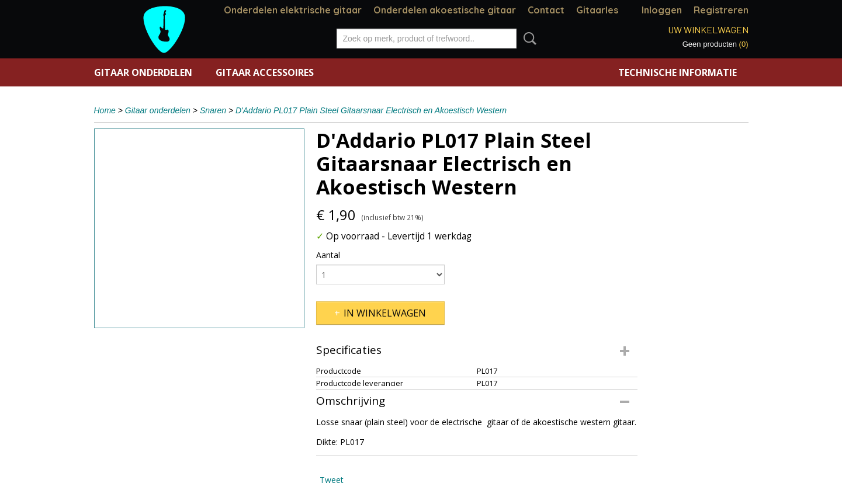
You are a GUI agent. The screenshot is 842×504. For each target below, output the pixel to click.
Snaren (213, 110)
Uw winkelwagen (708, 29)
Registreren (721, 10)
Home (105, 110)
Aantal (328, 255)
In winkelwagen (385, 313)
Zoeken (528, 39)
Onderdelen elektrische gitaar (293, 10)
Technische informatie (678, 72)
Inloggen (662, 10)
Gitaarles (597, 10)
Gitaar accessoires (265, 72)
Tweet (332, 480)
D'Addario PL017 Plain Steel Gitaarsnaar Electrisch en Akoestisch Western (371, 110)
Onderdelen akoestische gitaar (445, 10)
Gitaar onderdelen (143, 72)
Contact (546, 10)
